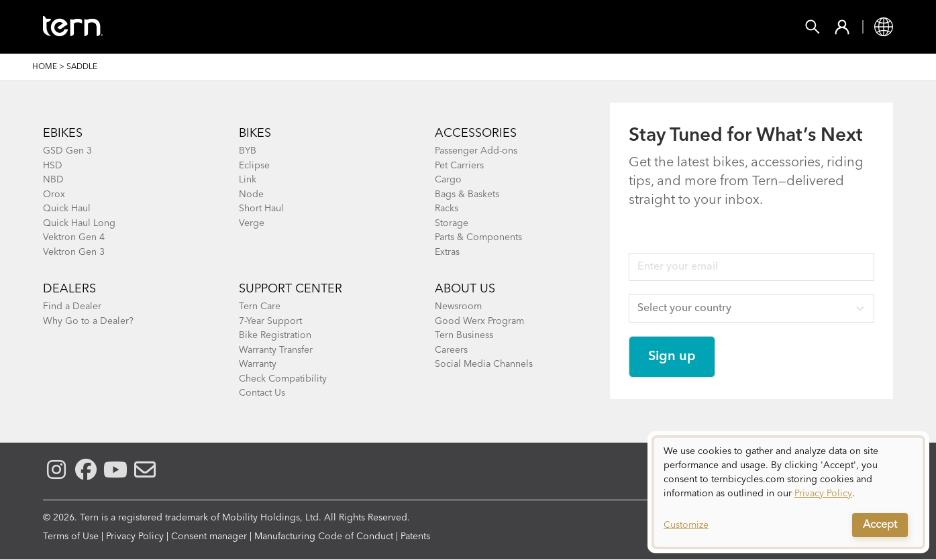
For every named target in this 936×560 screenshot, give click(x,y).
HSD (53, 166)
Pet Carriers (459, 166)
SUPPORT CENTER (291, 289)
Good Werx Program (479, 321)
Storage (452, 223)
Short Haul (261, 209)
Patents (415, 537)
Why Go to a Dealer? (88, 321)
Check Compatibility (283, 379)
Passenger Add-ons (476, 151)
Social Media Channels (484, 364)
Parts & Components (478, 237)
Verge (252, 223)
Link (248, 180)
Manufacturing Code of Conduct (324, 537)
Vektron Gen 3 (74, 252)
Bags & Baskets (467, 194)
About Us (465, 289)
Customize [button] (686, 525)
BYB (248, 151)
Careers (451, 350)
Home (45, 67)
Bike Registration (275, 335)
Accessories (280, 27)
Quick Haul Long (79, 223)
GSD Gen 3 (67, 151)
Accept (880, 525)
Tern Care (260, 306)
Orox (54, 194)
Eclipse (254, 166)
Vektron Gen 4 (74, 237)
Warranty (258, 364)
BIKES (255, 133)
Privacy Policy (135, 537)
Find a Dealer (72, 306)
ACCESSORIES (476, 133)
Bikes (201, 27)
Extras (447, 252)
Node (251, 194)
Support (531, 27)
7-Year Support (270, 321)
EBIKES (63, 133)
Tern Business (464, 335)
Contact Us (262, 393)
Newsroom (458, 306)
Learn (461, 27)
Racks (447, 209)
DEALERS (69, 289)
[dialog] (788, 492)
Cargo (448, 180)
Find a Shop (380, 27)
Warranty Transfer (276, 350)
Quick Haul (67, 209)
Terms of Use (71, 537)
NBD (53, 180)
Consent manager (209, 537)
